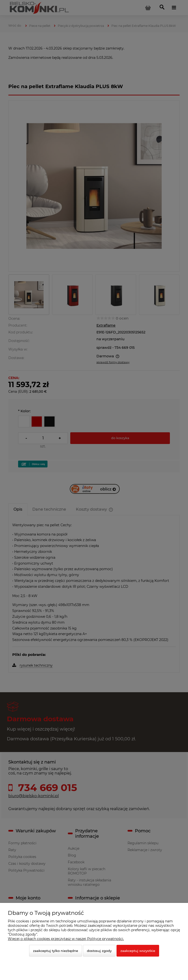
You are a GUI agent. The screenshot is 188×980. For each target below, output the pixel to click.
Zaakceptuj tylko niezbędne (56, 951)
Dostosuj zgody (99, 951)
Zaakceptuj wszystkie (138, 951)
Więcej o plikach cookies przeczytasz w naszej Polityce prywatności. (66, 939)
